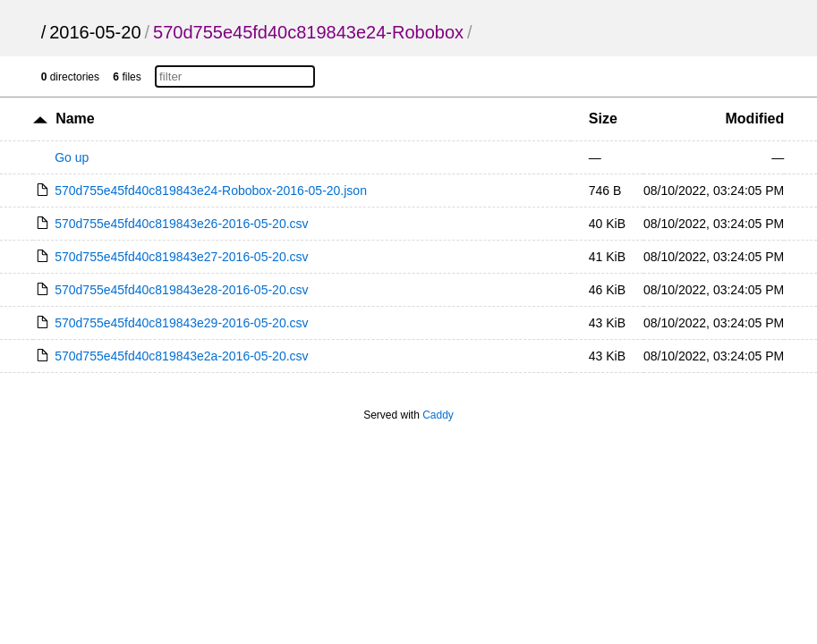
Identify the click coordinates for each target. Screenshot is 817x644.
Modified (755, 119)
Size (603, 119)
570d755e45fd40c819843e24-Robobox (308, 32)
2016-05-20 (95, 32)
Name (75, 119)
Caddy (438, 415)
